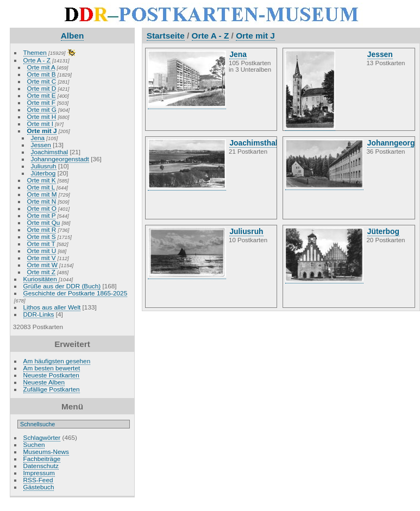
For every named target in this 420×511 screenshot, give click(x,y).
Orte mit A (41, 67)
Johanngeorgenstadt (60, 159)
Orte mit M (42, 194)
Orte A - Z (37, 60)
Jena (38, 138)
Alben (73, 36)
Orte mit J (42, 131)
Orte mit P (42, 215)
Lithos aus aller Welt (52, 307)
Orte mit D (42, 88)
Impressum (39, 473)
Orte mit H (42, 116)
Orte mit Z (41, 272)
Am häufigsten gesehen (57, 361)
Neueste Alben (44, 382)
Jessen (41, 145)
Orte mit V (42, 258)
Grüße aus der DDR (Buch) (62, 286)
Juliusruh (44, 166)
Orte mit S (42, 236)
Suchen (34, 444)
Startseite (166, 36)
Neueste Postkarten (51, 375)
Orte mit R (42, 229)
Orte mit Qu (44, 222)
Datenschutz (41, 466)
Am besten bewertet (52, 368)
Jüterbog (43, 173)
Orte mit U (42, 251)
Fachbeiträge (42, 459)
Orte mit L (41, 187)
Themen (35, 52)
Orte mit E (42, 95)
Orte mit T (41, 244)
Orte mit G (42, 109)
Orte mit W (42, 265)
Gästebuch (39, 487)
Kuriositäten (41, 279)
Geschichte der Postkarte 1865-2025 (76, 293)
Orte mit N (42, 201)
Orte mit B (42, 74)
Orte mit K (42, 180)
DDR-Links (39, 314)
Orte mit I (40, 124)
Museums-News (46, 452)
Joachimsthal (50, 152)
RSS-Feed (38, 480)
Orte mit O (42, 208)
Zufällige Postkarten (52, 389)
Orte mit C (42, 81)
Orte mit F (41, 102)
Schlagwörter (42, 437)
